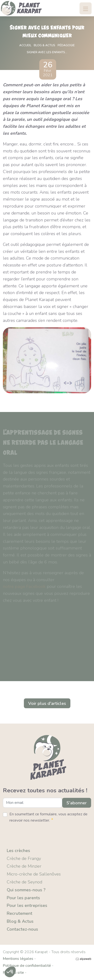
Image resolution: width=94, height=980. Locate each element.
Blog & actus (44, 45)
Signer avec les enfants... (47, 52)
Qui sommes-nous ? (26, 890)
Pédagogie (66, 45)
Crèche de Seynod (24, 882)
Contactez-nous (22, 929)
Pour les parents (23, 898)
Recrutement (20, 913)
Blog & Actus (20, 921)
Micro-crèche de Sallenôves (34, 874)
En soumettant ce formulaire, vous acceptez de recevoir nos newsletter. (48, 817)
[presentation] (40, 834)
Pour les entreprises (27, 905)
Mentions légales (18, 959)
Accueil (25, 45)
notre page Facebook (24, 587)
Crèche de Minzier (24, 866)
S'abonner (77, 803)
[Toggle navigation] (86, 8)
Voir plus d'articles (47, 703)
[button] (10, 972)
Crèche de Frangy (24, 858)
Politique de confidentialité (27, 966)
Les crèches (18, 851)
